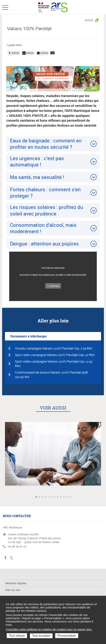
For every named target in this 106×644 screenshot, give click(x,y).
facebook (5, 558)
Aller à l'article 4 (46, 497)
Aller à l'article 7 (55, 497)
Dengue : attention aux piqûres (44, 244)
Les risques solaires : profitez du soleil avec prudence (47, 210)
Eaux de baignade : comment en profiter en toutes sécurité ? (46, 144)
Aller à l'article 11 (67, 497)
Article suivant (103, 497)
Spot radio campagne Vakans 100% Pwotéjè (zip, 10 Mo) (55, 355)
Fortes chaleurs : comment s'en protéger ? (45, 193)
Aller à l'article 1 (37, 497)
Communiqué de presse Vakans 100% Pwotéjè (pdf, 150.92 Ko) (52, 375)
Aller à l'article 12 (70, 497)
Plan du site (13, 590)
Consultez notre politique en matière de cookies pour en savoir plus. (49, 629)
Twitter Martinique (11, 558)
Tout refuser (17, 636)
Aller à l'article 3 (43, 497)
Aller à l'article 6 (52, 497)
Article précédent (3, 497)
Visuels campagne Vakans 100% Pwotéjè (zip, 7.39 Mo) (54, 348)
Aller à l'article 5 (49, 497)
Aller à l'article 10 (64, 497)
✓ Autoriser (53, 286)
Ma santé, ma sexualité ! (37, 177)
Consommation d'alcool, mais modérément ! (43, 228)
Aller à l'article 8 (58, 497)
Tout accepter (41, 636)
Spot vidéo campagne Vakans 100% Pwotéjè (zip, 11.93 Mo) (54, 364)
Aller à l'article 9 (61, 497)
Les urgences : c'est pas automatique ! (37, 161)
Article (89, 20)
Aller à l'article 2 (40, 497)
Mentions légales (16, 583)
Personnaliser (67, 636)
